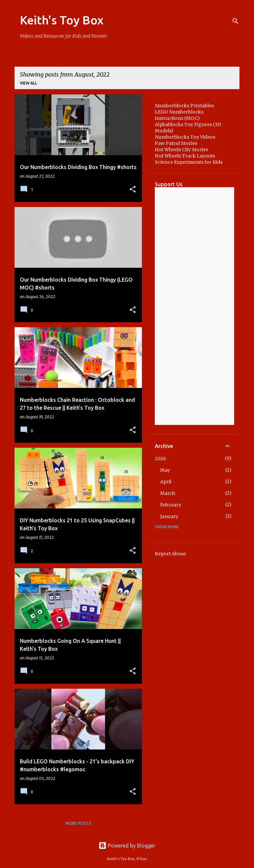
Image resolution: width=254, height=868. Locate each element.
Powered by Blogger (127, 846)
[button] (133, 190)
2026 (160, 459)
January (169, 516)
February (171, 505)
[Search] (235, 21)
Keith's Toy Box (62, 20)
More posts (78, 823)
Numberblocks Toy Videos (185, 137)
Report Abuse (170, 554)
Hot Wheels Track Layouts (185, 156)
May (165, 470)
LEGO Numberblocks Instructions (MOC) (179, 115)
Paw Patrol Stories (176, 143)
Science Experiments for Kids (189, 162)
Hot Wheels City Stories (181, 150)
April (166, 482)
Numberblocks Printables (184, 106)
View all (28, 83)
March (168, 493)
